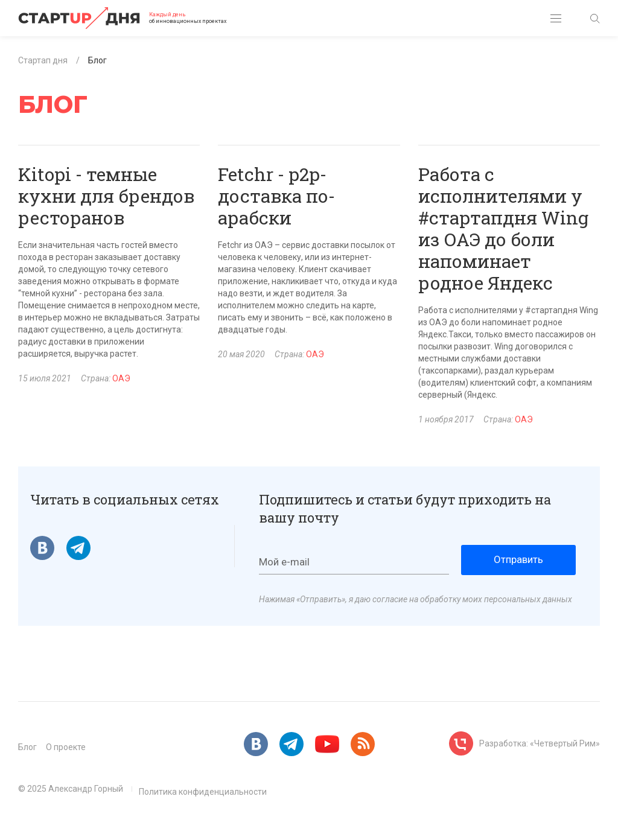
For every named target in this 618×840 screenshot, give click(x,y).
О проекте (66, 747)
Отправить (518, 559)
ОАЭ (121, 378)
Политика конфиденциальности (203, 792)
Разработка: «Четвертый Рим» (540, 743)
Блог (27, 747)
